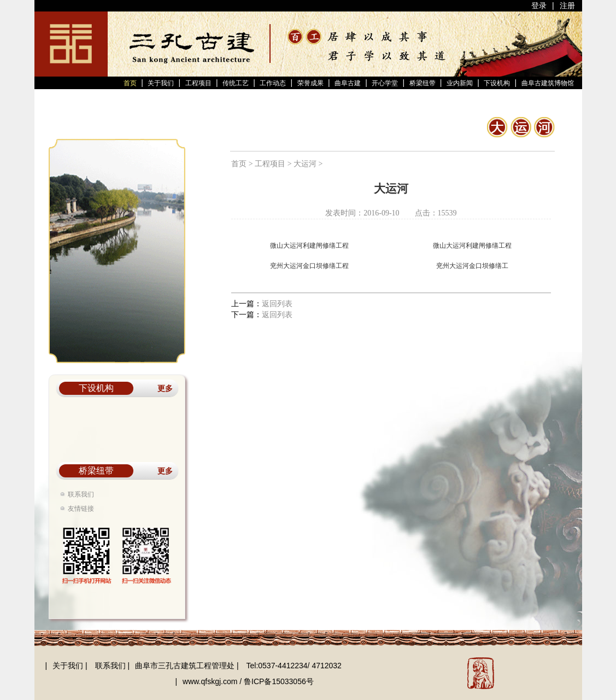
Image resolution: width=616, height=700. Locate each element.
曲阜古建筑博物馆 (548, 83)
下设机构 (497, 83)
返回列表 (277, 304)
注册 (567, 5)
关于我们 (161, 83)
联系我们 (81, 494)
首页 (131, 83)
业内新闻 (460, 83)
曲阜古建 (348, 83)
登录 (540, 5)
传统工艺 (236, 83)
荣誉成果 (310, 83)
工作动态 (273, 83)
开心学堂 (385, 83)
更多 (165, 388)
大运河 (305, 164)
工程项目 (198, 83)
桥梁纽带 (423, 83)
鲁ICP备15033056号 (279, 681)
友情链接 (81, 509)
